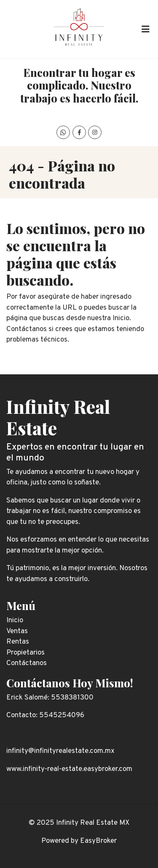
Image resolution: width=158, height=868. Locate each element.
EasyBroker (98, 841)
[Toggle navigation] (145, 29)
